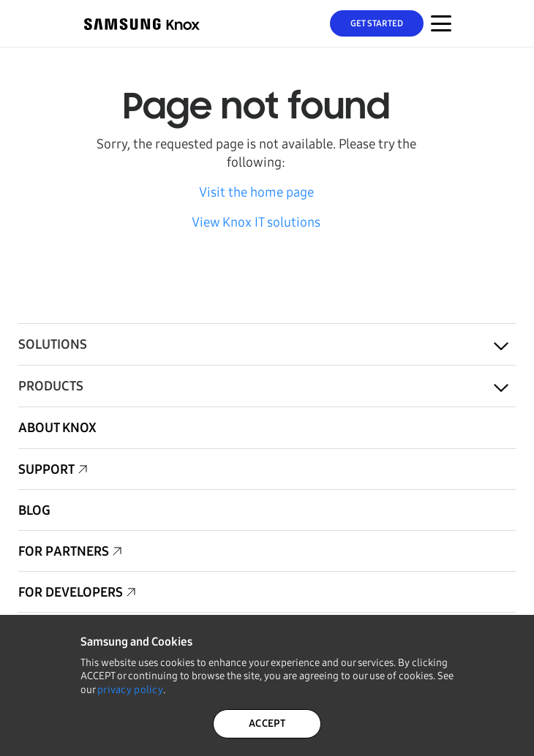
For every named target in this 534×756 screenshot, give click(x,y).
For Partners (64, 551)
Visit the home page (256, 192)
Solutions (53, 344)
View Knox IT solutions (256, 222)
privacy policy (130, 690)
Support (46, 469)
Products (51, 386)
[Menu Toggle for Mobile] (441, 23)
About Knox (57, 428)
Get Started (377, 23)
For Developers (71, 592)
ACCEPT (267, 723)
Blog (34, 510)
